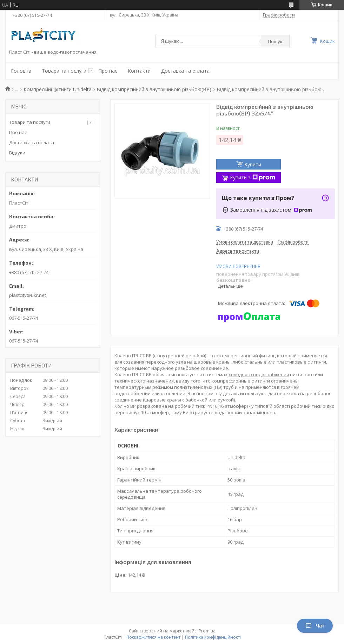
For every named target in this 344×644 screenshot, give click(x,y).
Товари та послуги (64, 71)
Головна (21, 71)
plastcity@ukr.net (28, 295)
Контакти (139, 71)
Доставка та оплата (185, 71)
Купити (253, 164)
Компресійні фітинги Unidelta (58, 89)
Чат (315, 626)
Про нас (108, 71)
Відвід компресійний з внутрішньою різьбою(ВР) (154, 89)
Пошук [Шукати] (275, 41)
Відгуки (17, 153)
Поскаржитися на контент (153, 637)
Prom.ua (207, 631)
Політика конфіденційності (213, 637)
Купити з (253, 177)
